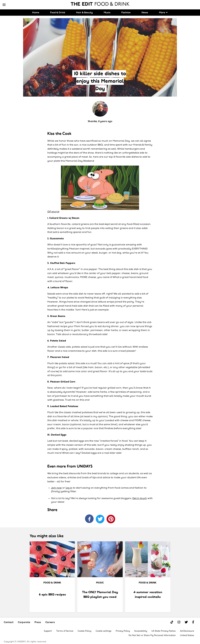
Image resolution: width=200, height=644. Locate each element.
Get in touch (140, 498)
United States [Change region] (187, 635)
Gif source (53, 212)
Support (48, 631)
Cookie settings (104, 631)
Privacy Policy (123, 631)
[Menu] (4, 5)
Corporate (24, 622)
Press (38, 622)
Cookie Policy (84, 631)
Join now (56, 488)
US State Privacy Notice (164, 631)
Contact (9, 622)
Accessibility (141, 631)
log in (69, 488)
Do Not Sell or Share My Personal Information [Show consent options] (152, 635)
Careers (50, 622)
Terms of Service (65, 631)
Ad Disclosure (187, 631)
